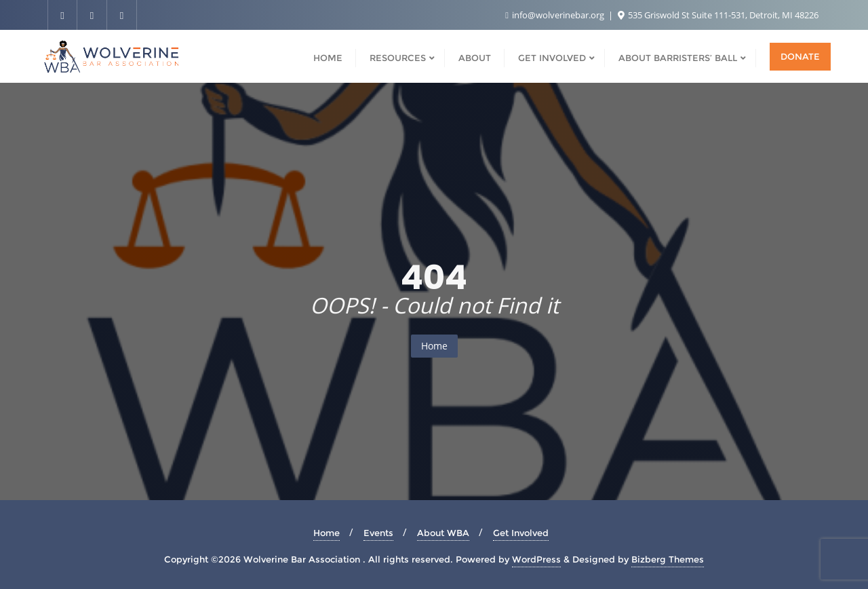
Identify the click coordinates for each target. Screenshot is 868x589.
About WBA (443, 533)
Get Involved (521, 533)
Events (378, 533)
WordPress (536, 559)
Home (434, 346)
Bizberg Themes (668, 559)
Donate (800, 56)
